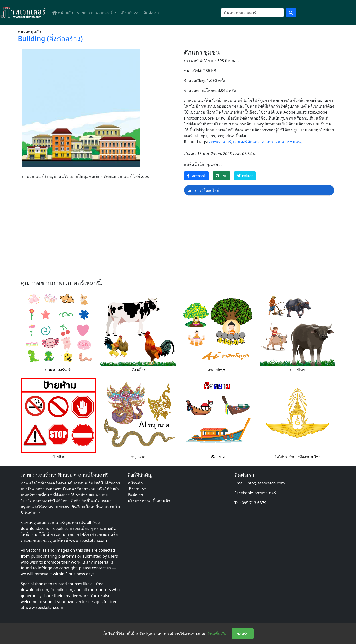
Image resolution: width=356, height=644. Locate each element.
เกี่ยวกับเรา (130, 13)
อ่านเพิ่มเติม (217, 634)
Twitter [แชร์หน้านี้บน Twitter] (245, 176)
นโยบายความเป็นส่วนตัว (149, 501)
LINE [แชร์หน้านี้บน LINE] (222, 176)
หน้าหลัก (63, 13)
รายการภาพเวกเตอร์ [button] (95, 13)
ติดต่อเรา (151, 13)
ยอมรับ (243, 634)
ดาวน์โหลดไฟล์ (203, 190)
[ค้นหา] (252, 13)
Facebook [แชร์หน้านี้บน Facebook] (196, 176)
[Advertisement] (166, 239)
